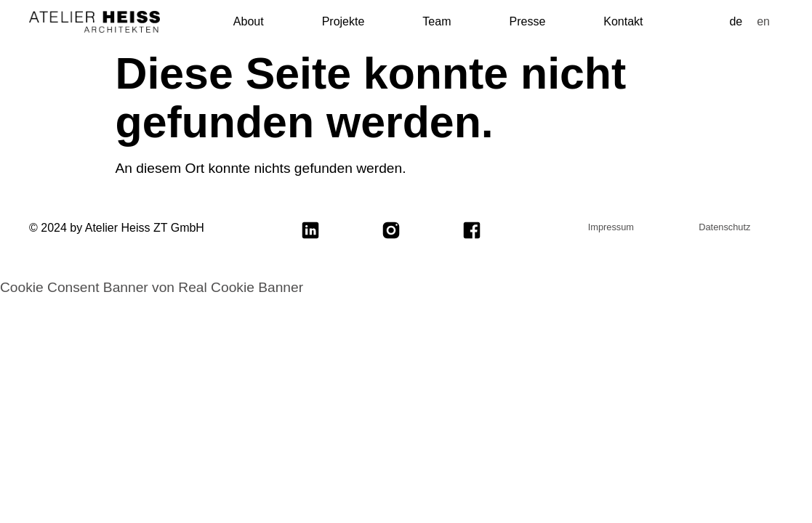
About (249, 21)
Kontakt (623, 21)
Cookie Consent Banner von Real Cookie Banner (152, 287)
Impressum (611, 227)
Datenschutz (724, 227)
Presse (527, 21)
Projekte (343, 21)
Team (437, 21)
